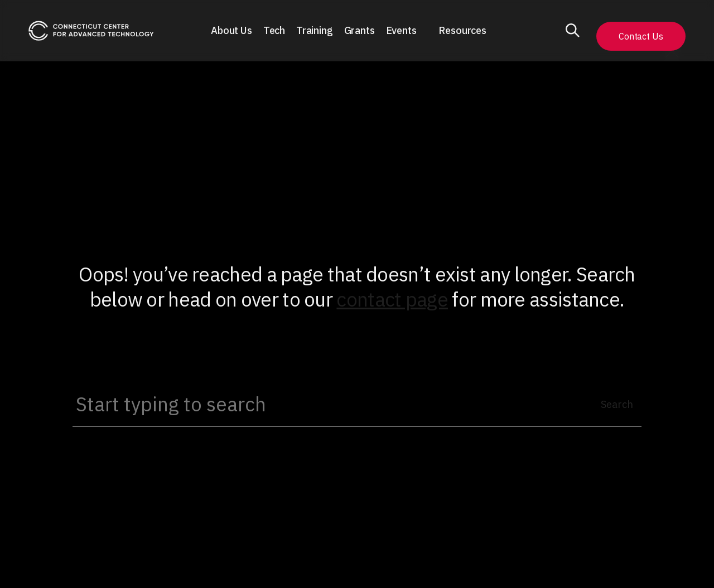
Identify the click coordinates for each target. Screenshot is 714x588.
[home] (91, 31)
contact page (392, 299)
